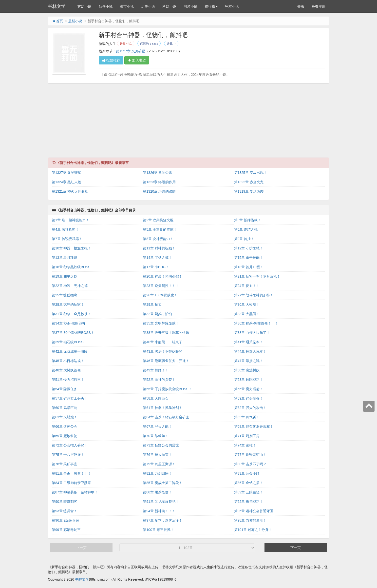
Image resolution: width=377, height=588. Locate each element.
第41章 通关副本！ (249, 342)
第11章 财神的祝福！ (159, 248)
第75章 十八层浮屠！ (68, 455)
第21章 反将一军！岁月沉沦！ (257, 276)
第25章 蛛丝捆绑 (65, 295)
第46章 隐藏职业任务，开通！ (166, 361)
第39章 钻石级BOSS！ (69, 342)
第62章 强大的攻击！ (250, 408)
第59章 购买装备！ (249, 398)
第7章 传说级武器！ (67, 239)
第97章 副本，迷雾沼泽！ (162, 520)
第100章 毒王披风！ (158, 530)
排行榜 (211, 6)
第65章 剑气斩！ (247, 417)
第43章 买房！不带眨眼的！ (164, 351)
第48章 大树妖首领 (66, 370)
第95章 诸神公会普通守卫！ (255, 511)
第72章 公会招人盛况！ (70, 445)
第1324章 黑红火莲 (66, 182)
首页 (57, 21)
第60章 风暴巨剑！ (66, 408)
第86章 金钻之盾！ (249, 483)
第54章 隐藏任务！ (66, 389)
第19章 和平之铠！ (66, 276)
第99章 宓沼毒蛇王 (66, 530)
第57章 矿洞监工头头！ (70, 398)
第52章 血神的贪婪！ (159, 380)
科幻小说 (169, 6)
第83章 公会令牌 (247, 473)
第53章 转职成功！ (249, 380)
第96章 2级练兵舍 (66, 520)
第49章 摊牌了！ (156, 370)
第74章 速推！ (245, 445)
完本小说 (232, 6)
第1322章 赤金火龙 (249, 182)
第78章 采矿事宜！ (66, 464)
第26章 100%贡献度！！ (162, 295)
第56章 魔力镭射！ (249, 389)
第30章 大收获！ (247, 304)
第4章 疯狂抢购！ (65, 229)
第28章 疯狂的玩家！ (68, 304)
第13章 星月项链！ (66, 258)
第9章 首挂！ (244, 239)
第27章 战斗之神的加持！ (254, 295)
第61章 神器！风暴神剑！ (162, 408)
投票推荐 (111, 60)
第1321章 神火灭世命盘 (70, 191)
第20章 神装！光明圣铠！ (162, 276)
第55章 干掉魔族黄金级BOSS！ (167, 389)
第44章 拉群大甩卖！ (250, 351)
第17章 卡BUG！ (156, 267)
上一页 (81, 548)
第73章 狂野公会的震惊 (161, 445)
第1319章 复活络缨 (249, 191)
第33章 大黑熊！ (247, 314)
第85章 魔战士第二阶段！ (162, 483)
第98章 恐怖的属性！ (250, 520)
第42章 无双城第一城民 (70, 351)
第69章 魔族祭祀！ (66, 436)
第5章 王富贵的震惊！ (160, 229)
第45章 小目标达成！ (68, 361)
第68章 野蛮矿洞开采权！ (254, 426)
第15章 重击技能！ (249, 258)
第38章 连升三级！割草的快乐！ (168, 333)
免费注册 (319, 6)
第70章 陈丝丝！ (156, 436)
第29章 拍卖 (152, 304)
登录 (301, 6)
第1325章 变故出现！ (251, 173)
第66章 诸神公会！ (66, 426)
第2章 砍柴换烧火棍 (158, 220)
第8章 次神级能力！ (158, 239)
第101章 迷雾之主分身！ (253, 530)
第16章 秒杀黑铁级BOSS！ (73, 267)
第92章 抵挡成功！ (249, 502)
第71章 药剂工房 (247, 436)
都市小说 (127, 6)
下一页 (296, 548)
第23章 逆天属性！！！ (161, 286)
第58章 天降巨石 (156, 398)
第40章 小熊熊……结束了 (162, 342)
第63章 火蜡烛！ (65, 417)
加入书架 (137, 60)
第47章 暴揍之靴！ (249, 361)
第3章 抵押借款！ (248, 220)
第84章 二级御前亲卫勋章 (71, 483)
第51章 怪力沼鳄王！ (68, 380)
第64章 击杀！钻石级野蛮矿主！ (168, 417)
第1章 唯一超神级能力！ (71, 220)
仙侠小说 (106, 6)
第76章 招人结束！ (157, 455)
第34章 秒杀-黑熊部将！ (70, 323)
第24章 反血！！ (247, 286)
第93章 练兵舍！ (65, 511)
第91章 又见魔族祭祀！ (161, 502)
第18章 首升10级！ (249, 267)
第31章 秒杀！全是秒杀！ (71, 314)
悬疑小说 (75, 21)
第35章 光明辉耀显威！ (161, 323)
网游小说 (190, 6)
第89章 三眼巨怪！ (249, 492)
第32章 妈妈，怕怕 (157, 314)
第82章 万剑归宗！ (157, 473)
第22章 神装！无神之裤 (70, 286)
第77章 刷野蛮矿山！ (250, 455)
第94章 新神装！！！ (159, 511)
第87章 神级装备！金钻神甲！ (75, 492)
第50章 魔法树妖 (247, 370)
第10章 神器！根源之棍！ (71, 248)
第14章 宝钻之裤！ (157, 258)
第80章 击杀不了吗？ (250, 464)
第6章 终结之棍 (246, 229)
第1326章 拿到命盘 (158, 173)
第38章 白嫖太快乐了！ (252, 333)
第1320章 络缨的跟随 (159, 191)
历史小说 (148, 6)
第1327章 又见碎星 (131, 51)
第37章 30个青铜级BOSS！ (73, 333)
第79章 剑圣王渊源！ (159, 464)
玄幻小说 (84, 6)
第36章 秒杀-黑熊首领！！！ (256, 323)
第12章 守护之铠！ (249, 248)
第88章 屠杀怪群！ (157, 492)
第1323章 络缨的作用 (159, 182)
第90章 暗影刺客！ (66, 502)
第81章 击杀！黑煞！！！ (71, 473)
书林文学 (57, 6)
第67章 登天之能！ (157, 426)
